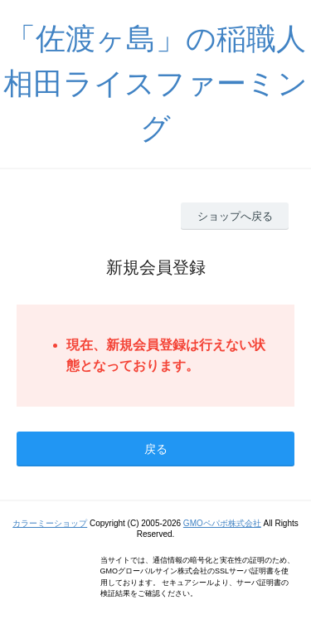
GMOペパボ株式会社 (222, 523)
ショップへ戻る (235, 216)
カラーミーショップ (50, 523)
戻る (156, 449)
